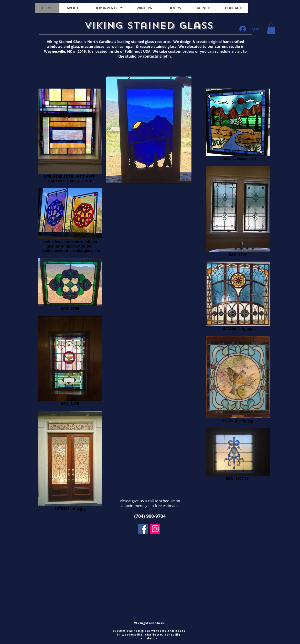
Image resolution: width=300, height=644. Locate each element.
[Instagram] (155, 529)
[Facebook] (143, 529)
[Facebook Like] (37, 24)
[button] (271, 29)
